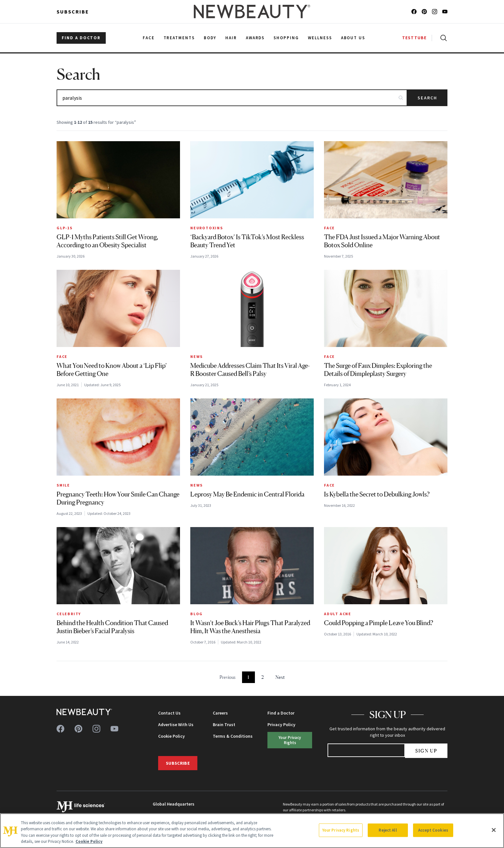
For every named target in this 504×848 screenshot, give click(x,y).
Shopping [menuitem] (286, 38)
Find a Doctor (281, 713)
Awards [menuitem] (255, 38)
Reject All (388, 830)
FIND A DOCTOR (81, 38)
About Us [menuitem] (353, 38)
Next (280, 677)
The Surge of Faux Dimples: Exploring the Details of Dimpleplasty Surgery (378, 370)
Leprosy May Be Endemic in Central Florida (247, 494)
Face (329, 228)
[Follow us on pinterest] (424, 12)
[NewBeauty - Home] (252, 12)
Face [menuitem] (149, 38)
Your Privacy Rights (290, 740)
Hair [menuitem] (231, 38)
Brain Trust (224, 725)
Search (427, 98)
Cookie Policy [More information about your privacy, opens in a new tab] (89, 841)
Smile (63, 485)
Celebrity (69, 614)
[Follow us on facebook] (414, 12)
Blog (197, 614)
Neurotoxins (207, 228)
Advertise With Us (176, 725)
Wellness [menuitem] (320, 38)
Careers (220, 713)
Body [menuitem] (210, 38)
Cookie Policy (171, 736)
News (197, 356)
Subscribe (73, 12)
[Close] (494, 830)
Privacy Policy (281, 725)
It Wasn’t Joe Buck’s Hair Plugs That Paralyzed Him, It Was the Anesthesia (250, 627)
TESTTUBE (414, 38)
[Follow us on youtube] (445, 12)
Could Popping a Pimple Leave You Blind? (379, 623)
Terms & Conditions (233, 736)
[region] (252, 831)
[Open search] (442, 38)
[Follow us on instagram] (435, 12)
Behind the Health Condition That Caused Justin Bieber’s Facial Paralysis (112, 627)
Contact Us (169, 713)
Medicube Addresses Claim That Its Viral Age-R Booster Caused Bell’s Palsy (250, 370)
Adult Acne (338, 614)
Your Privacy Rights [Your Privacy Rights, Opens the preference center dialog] (341, 830)
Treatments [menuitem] (179, 38)
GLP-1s (65, 228)
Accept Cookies (433, 830)
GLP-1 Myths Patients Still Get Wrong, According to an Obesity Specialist (107, 241)
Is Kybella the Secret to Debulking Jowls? (377, 494)
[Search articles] (232, 98)
